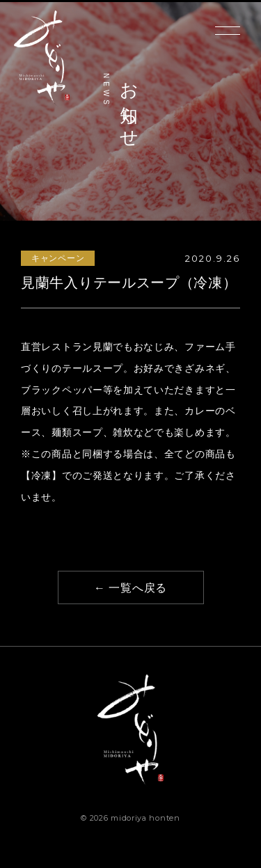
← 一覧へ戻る (130, 588)
